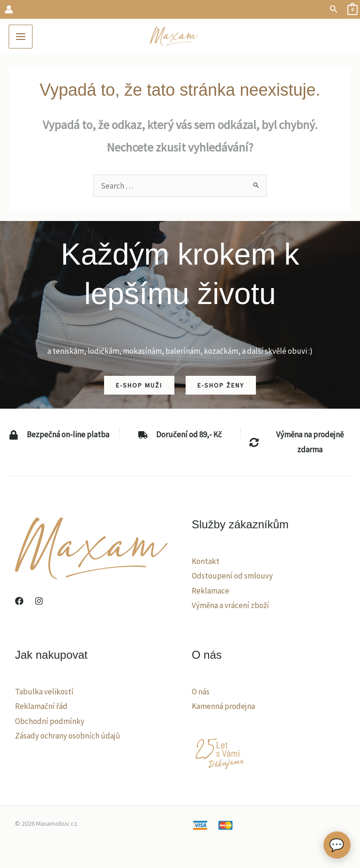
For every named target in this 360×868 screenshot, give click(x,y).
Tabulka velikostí (44, 693)
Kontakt (206, 563)
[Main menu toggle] (22, 38)
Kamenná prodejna (223, 708)
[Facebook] (19, 603)
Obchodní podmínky (50, 723)
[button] (334, 9)
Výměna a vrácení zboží (230, 607)
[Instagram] (39, 603)
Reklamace (210, 593)
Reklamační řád (41, 708)
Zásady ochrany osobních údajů (67, 738)
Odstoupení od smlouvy (232, 578)
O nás (201, 693)
